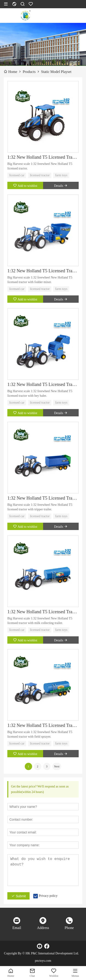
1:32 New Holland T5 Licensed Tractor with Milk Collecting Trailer (43, 612)
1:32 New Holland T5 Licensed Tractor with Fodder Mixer (43, 271)
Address (43, 928)
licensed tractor (40, 175)
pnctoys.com (43, 961)
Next (57, 766)
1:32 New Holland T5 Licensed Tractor (43, 157)
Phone (69, 928)
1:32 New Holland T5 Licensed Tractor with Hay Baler (43, 384)
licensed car (17, 175)
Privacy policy (48, 896)
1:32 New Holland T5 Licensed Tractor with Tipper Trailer (43, 498)
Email (17, 928)
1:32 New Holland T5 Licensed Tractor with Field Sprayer (43, 725)
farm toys (61, 175)
